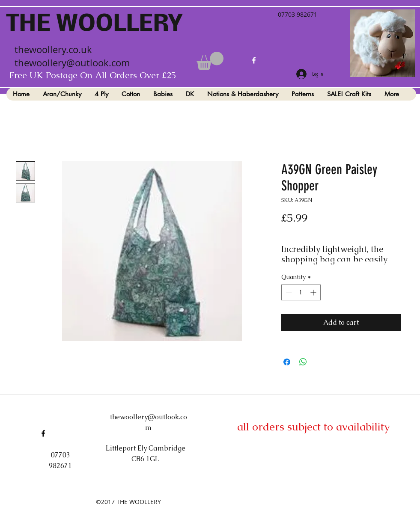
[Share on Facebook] (287, 362)
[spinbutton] (301, 292)
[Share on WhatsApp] (303, 362)
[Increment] (314, 292)
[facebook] (254, 60)
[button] (210, 61)
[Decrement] (288, 292)
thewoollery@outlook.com (72, 63)
